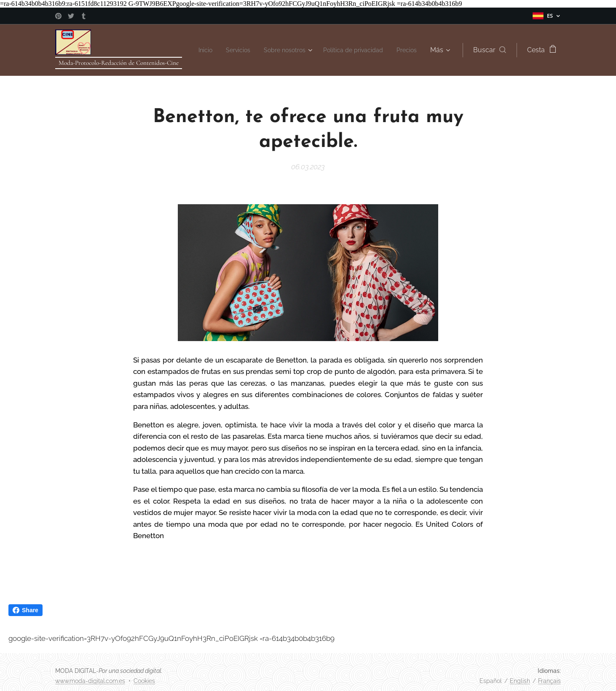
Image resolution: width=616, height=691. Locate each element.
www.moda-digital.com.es (90, 681)
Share (25, 610)
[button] (490, 50)
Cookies (144, 681)
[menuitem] (223, 50)
